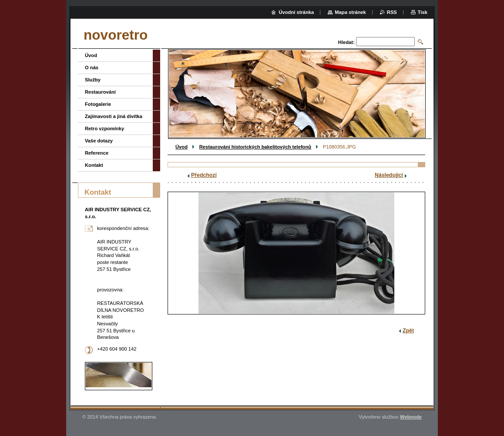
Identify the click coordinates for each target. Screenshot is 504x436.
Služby (93, 80)
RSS (392, 12)
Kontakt (94, 165)
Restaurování (100, 92)
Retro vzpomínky (104, 128)
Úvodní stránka (296, 12)
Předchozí (204, 175)
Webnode (411, 417)
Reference (97, 153)
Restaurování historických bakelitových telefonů (255, 147)
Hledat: (346, 42)
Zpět (408, 331)
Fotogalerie (98, 104)
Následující (389, 175)
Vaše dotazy (99, 141)
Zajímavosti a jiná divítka (114, 116)
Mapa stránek (350, 12)
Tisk (423, 12)
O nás (92, 68)
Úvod (181, 147)
